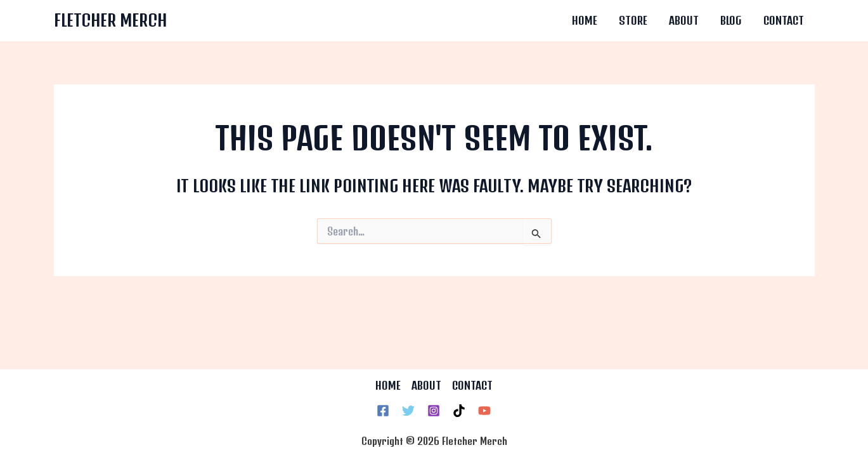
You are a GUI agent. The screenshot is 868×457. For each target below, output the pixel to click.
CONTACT (472, 385)
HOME (388, 385)
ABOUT (426, 385)
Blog (731, 20)
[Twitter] (408, 411)
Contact (784, 20)
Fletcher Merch (110, 20)
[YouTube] (484, 411)
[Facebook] (383, 411)
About (684, 20)
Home (585, 20)
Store (633, 20)
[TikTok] (459, 411)
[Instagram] (434, 411)
